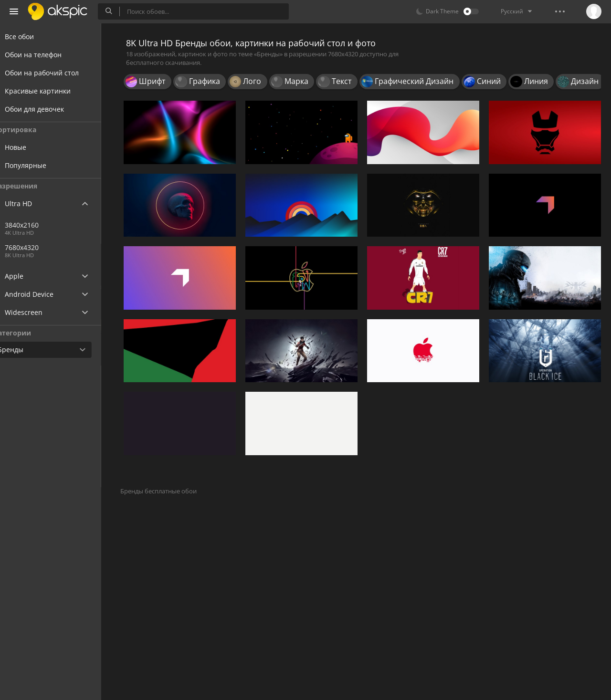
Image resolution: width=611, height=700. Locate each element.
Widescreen (35, 312)
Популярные (44, 165)
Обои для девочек (46, 109)
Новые (34, 147)
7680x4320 (71, 247)
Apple (26, 276)
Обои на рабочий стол (53, 73)
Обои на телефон (45, 55)
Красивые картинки (49, 91)
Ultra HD (30, 204)
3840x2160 (40, 225)
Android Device (41, 294)
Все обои (31, 37)
